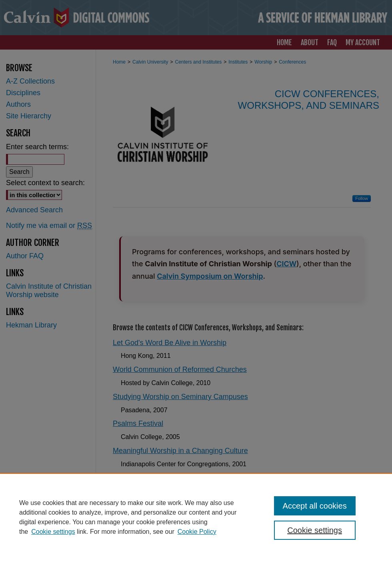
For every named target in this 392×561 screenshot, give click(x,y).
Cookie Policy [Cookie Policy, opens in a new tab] (197, 532)
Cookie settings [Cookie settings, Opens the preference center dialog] (315, 530)
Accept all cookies (315, 506)
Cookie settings (53, 532)
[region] (196, 517)
